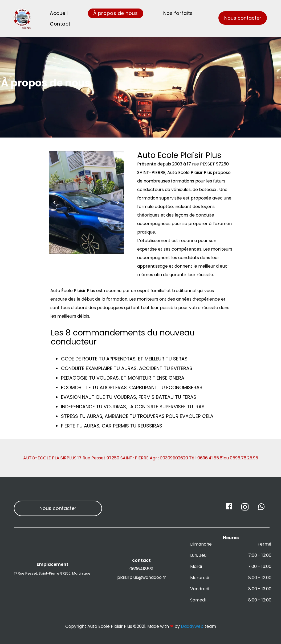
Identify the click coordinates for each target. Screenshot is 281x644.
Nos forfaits (178, 13)
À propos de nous (116, 13)
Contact (60, 24)
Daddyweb (192, 626)
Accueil (59, 13)
